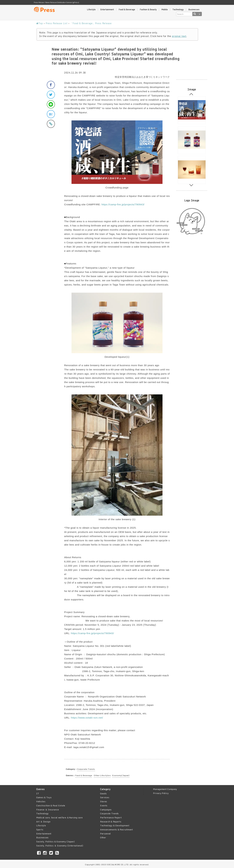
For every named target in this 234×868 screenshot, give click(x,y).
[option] (192, 110)
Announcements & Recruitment (117, 830)
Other (103, 837)
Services (105, 797)
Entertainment (107, 9)
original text (179, 36)
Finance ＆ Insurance (48, 810)
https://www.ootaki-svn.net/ (87, 718)
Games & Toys (44, 797)
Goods (103, 794)
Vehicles (41, 801)
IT (38, 794)
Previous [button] (191, 95)
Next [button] (191, 184)
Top (40, 23)
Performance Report (111, 818)
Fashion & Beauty (148, 9)
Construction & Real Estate (51, 806)
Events (104, 806)
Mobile (165, 9)
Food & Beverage (127, 9)
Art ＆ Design (43, 822)
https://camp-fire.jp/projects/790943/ (123, 204)
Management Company (165, 789)
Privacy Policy (161, 793)
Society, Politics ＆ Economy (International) (60, 846)
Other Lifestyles (102, 775)
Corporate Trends (86, 769)
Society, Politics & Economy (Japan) (55, 842)
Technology (178, 9)
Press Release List (57, 23)
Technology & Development (115, 825)
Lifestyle (91, 9)
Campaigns (106, 810)
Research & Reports (111, 822)
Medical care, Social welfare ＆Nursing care (59, 818)
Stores (104, 801)
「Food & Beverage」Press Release (91, 23)
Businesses (194, 9)
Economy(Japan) (121, 775)
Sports (40, 830)
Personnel (105, 834)
